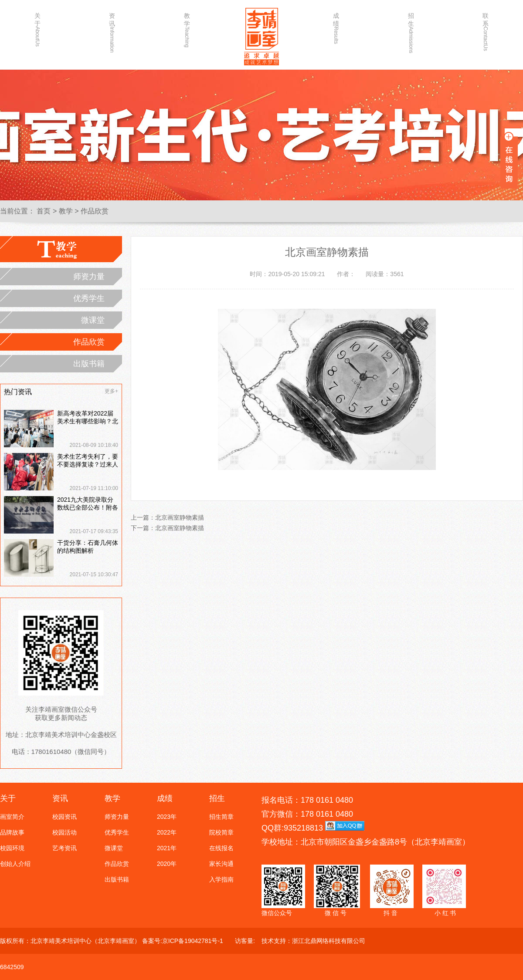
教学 (187, 29)
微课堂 (93, 320)
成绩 (336, 28)
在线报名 (221, 848)
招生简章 (221, 817)
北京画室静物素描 (180, 517)
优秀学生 (89, 298)
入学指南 (221, 879)
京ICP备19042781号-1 (193, 941)
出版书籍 (89, 364)
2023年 (167, 817)
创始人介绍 (15, 864)
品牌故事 (12, 832)
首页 (44, 211)
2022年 (167, 832)
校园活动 (65, 832)
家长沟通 (221, 864)
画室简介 (12, 817)
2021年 (167, 848)
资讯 (112, 29)
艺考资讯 (65, 848)
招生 (411, 29)
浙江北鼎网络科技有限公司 (329, 941)
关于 (37, 29)
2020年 (167, 864)
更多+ (111, 391)
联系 (486, 29)
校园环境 (12, 848)
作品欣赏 (95, 211)
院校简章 (221, 832)
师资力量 (89, 277)
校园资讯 (65, 817)
